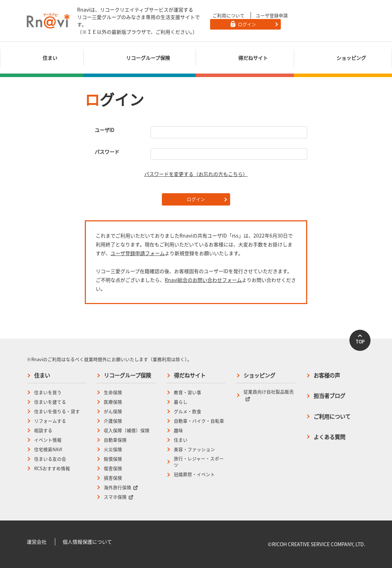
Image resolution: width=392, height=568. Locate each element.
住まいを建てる (50, 402)
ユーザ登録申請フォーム (138, 253)
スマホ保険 (119, 497)
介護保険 (113, 421)
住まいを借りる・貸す (57, 411)
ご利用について (229, 15)
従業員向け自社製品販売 (269, 395)
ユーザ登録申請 (272, 15)
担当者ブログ (329, 396)
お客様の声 (327, 375)
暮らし (181, 402)
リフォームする (50, 421)
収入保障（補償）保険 (127, 430)
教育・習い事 (188, 392)
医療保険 (113, 402)
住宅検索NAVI (48, 449)
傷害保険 (113, 468)
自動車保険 (115, 440)
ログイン (196, 199)
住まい (42, 375)
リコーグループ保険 (127, 375)
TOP (360, 342)
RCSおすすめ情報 (52, 468)
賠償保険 (113, 459)
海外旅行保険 (121, 487)
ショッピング (259, 375)
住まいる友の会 (50, 459)
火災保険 (113, 449)
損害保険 (113, 478)
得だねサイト (190, 375)
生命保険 (113, 392)
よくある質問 (329, 437)
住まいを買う (48, 392)
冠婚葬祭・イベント (194, 474)
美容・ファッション (194, 449)
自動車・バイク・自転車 (199, 421)
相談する (43, 430)
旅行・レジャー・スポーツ (199, 462)
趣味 (178, 430)
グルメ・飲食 (188, 411)
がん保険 (113, 411)
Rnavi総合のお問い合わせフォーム (203, 280)
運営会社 (37, 542)
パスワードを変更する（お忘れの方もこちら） (196, 174)
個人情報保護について (87, 542)
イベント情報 (48, 440)
